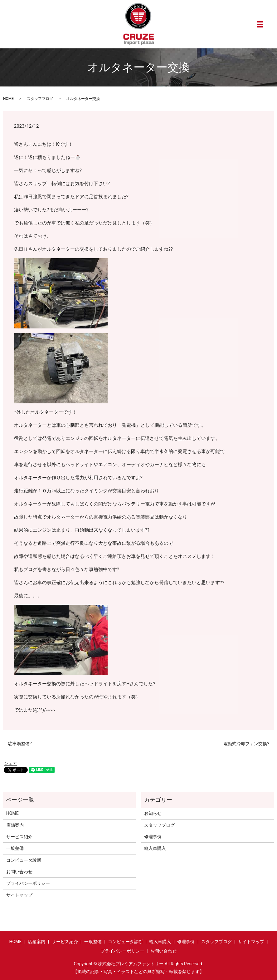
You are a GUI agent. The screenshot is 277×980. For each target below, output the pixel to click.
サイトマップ (19, 895)
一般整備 (15, 848)
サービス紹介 (19, 837)
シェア (10, 763)
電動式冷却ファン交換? (246, 744)
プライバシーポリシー (28, 883)
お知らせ (153, 813)
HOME (8, 99)
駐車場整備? (20, 744)
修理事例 (153, 837)
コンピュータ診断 (24, 860)
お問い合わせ (19, 872)
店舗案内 (15, 825)
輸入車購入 (155, 848)
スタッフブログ (40, 99)
